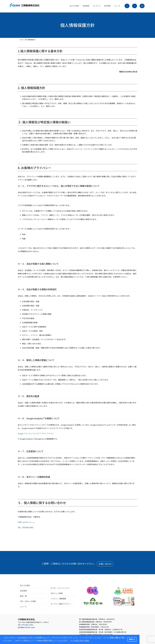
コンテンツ (95, 7)
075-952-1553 (27, 625)
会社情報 (106, 7)
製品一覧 (23, 596)
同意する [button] (132, 639)
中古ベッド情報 (57, 593)
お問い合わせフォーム (26, 522)
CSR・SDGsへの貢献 (28, 601)
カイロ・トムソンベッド (60, 588)
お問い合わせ (105, 564)
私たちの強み (71, 7)
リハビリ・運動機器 (58, 599)
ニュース (116, 7)
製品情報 (84, 7)
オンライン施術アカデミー (61, 604)
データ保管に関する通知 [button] (80, 641)
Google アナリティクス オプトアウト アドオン (36, 433)
